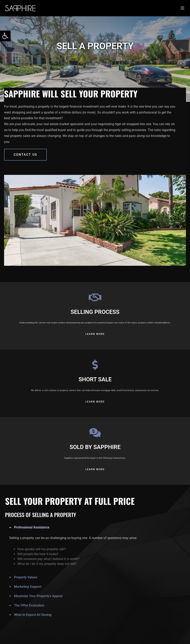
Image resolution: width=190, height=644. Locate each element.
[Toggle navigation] (182, 8)
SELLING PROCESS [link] (95, 312)
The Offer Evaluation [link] (29, 605)
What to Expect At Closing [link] (33, 615)
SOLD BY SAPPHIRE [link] (95, 447)
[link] (5, 36)
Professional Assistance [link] (32, 527)
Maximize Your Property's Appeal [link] (38, 596)
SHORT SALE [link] (95, 379)
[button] (92, 527)
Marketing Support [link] (28, 587)
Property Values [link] (26, 577)
